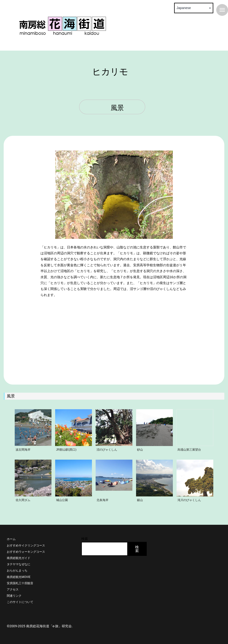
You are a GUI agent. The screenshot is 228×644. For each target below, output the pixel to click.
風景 (117, 108)
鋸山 (140, 500)
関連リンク (14, 596)
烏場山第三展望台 (189, 450)
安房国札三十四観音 (20, 583)
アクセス (13, 589)
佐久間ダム (23, 500)
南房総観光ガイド (19, 558)
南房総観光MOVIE (19, 577)
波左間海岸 (23, 450)
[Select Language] (194, 8)
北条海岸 (102, 500)
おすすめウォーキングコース (26, 552)
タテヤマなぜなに (19, 564)
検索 (85, 539)
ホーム (11, 539)
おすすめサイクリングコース (26, 545)
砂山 (140, 450)
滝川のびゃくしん (189, 500)
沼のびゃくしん (107, 450)
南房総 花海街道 (63, 26)
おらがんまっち (17, 570)
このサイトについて (20, 602)
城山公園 (62, 500)
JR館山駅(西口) (66, 450)
